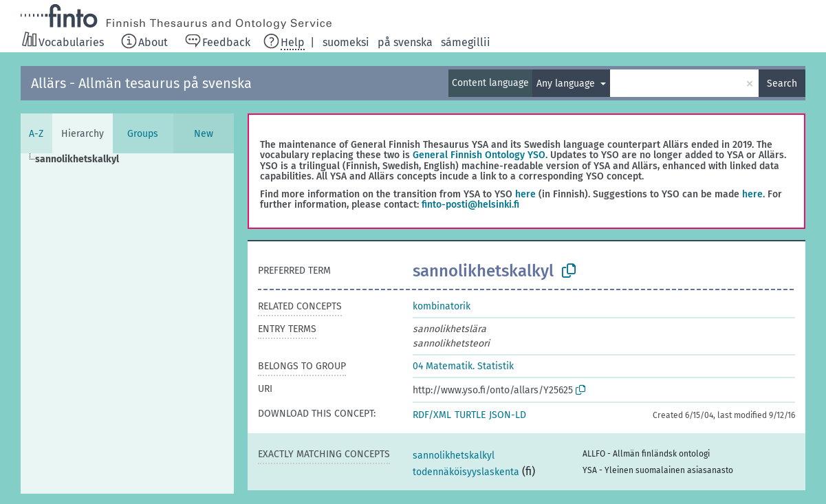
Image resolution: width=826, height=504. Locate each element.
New (204, 134)
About (153, 42)
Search (782, 84)
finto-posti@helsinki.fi (470, 205)
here (525, 194)
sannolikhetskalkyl (454, 456)
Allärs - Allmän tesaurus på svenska (141, 83)
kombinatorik (442, 306)
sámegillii (466, 42)
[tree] (127, 324)
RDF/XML (432, 415)
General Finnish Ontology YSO (479, 155)
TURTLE (470, 415)
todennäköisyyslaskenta (466, 472)
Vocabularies (71, 42)
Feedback (226, 42)
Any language (567, 84)
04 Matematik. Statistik (463, 366)
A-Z (36, 134)
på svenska (405, 42)
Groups (143, 134)
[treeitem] (83, 160)
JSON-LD (508, 415)
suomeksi (346, 42)
